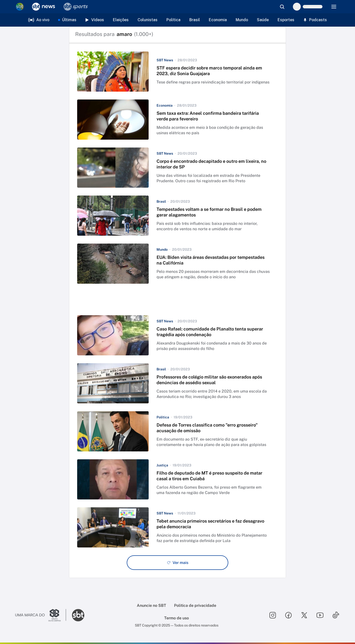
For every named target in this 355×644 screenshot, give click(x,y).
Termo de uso (177, 618)
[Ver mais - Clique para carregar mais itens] (177, 563)
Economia (218, 20)
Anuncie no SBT (151, 605)
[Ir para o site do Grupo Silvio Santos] (41, 615)
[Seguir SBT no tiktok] (336, 615)
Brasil (195, 20)
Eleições (121, 20)
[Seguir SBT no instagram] (273, 615)
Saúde (263, 20)
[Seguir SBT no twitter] (304, 615)
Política (173, 20)
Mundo (242, 20)
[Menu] (334, 7)
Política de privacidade (195, 605)
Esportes (286, 20)
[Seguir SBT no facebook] (288, 615)
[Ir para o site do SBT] (78, 615)
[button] (177, 72)
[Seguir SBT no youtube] (320, 615)
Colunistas (148, 20)
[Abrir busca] (282, 7)
